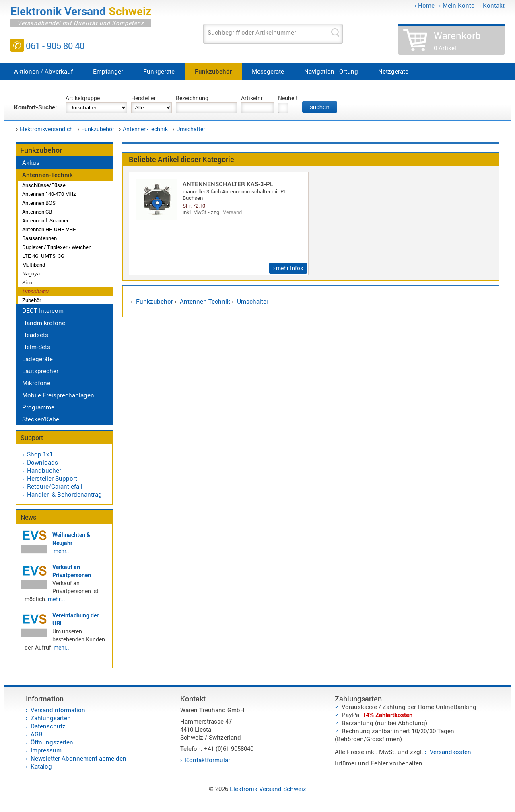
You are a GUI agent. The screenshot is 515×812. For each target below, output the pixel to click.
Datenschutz (48, 726)
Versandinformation (58, 710)
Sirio (27, 282)
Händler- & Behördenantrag (64, 494)
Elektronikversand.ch (46, 129)
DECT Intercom (43, 310)
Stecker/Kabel (41, 419)
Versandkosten (450, 752)
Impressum (46, 750)
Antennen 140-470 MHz (49, 194)
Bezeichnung (192, 98)
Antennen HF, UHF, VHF (49, 229)
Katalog (41, 766)
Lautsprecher (40, 371)
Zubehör (32, 300)
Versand (232, 212)
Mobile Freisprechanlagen (58, 395)
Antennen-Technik (145, 129)
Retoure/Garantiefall (55, 486)
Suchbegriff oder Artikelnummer (252, 32)
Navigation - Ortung (331, 71)
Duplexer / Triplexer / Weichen (57, 247)
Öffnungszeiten (52, 742)
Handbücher (44, 470)
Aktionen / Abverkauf (43, 71)
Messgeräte (268, 71)
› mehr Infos (288, 268)
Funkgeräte (159, 71)
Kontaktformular (208, 760)
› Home (424, 5)
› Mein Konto (457, 5)
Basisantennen (39, 238)
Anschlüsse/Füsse (44, 185)
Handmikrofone (44, 323)
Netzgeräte (393, 71)
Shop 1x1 (40, 454)
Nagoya (31, 273)
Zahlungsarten (51, 718)
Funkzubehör (213, 71)
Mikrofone (36, 383)
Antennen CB (37, 212)
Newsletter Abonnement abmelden (78, 758)
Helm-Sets (36, 347)
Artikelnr (252, 98)
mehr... (62, 551)
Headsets (35, 335)
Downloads (42, 462)
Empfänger (108, 71)
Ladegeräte (37, 359)
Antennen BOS (39, 203)
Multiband (34, 265)
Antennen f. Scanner (45, 220)
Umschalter (191, 129)
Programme (38, 407)
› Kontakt (492, 5)
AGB (37, 734)
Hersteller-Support (52, 478)
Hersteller (143, 98)
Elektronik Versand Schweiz (268, 789)
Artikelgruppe (83, 98)
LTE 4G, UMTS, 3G (43, 256)
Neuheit (288, 98)
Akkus (31, 162)
